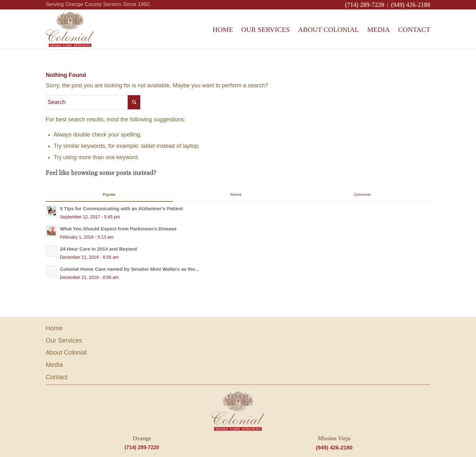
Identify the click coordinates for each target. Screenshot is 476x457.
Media (54, 365)
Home (54, 328)
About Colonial (66, 352)
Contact (57, 377)
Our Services (64, 340)
